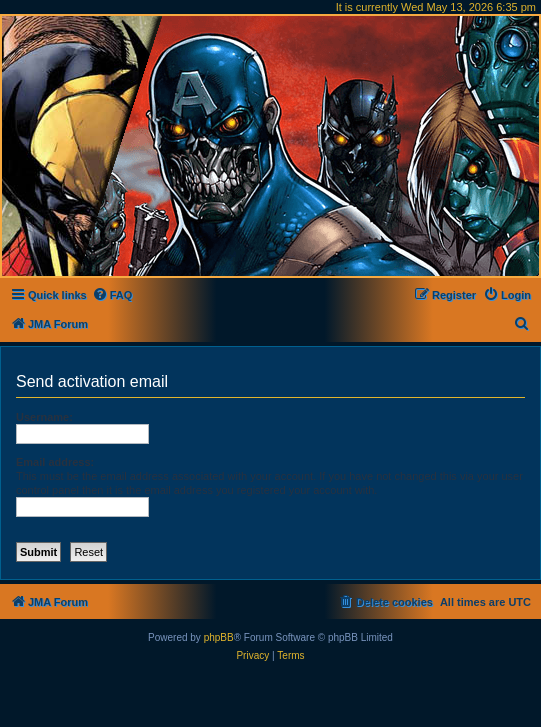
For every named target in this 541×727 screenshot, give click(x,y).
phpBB (219, 637)
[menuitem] (112, 295)
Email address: (55, 462)
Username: (44, 417)
